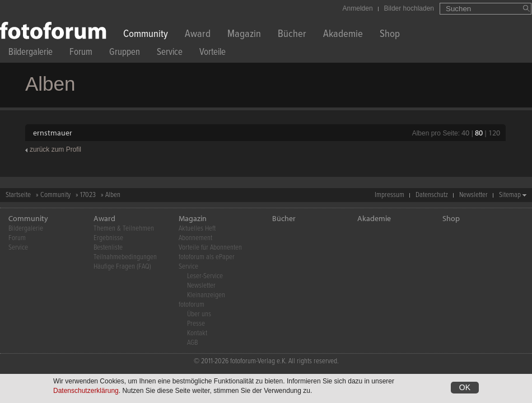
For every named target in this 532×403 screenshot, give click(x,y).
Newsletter (473, 195)
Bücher (292, 35)
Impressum (389, 195)
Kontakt (197, 333)
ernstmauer (53, 133)
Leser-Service (205, 276)
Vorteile (213, 53)
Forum (81, 53)
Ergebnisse (108, 238)
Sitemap (510, 195)
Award (198, 35)
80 (479, 133)
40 (465, 133)
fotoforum (192, 305)
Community (146, 35)
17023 (88, 195)
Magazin (244, 35)
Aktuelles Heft (197, 229)
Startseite (18, 195)
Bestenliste (108, 248)
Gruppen (125, 53)
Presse (196, 324)
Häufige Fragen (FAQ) (122, 267)
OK (465, 388)
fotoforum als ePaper (207, 257)
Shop (390, 35)
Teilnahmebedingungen (125, 257)
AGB (192, 343)
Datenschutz (432, 195)
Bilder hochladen (409, 8)
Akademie (343, 35)
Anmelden (358, 8)
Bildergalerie (31, 53)
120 (494, 133)
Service (170, 53)
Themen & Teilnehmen (124, 229)
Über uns (199, 314)
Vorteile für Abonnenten (210, 248)
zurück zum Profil (55, 149)
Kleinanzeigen (206, 295)
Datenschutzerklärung (86, 391)
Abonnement (195, 238)
